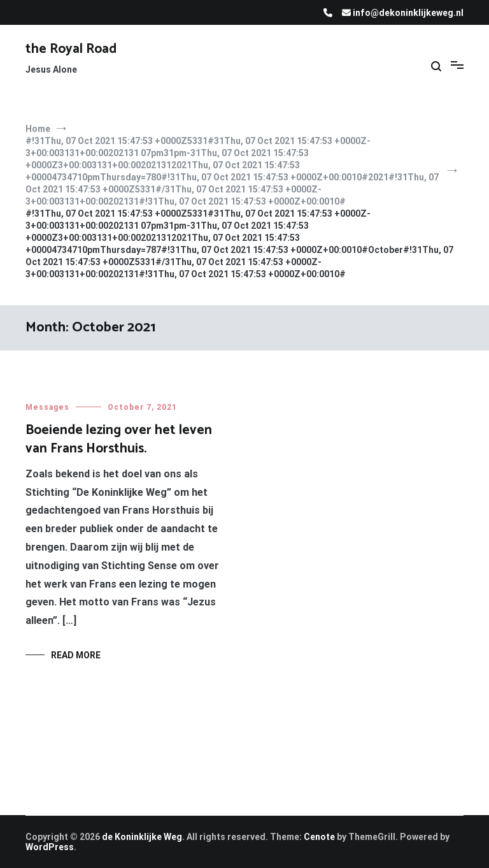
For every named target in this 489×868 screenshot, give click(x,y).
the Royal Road (71, 49)
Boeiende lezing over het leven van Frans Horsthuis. (119, 439)
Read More (76, 655)
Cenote (319, 837)
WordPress (50, 847)
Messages (47, 407)
